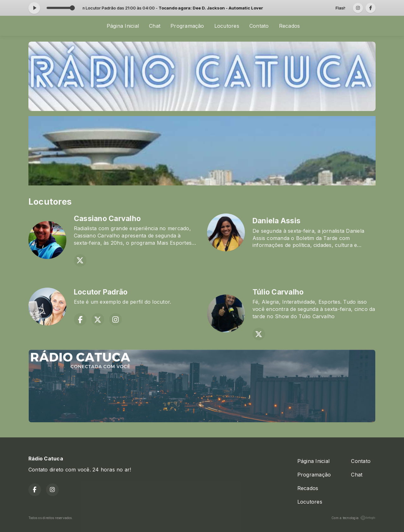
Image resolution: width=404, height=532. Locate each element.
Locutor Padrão (101, 292)
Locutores (227, 26)
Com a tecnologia (353, 518)
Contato (259, 26)
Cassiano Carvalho (107, 219)
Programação (187, 26)
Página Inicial (123, 26)
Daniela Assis (276, 221)
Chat (155, 26)
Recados (290, 26)
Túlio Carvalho (278, 292)
